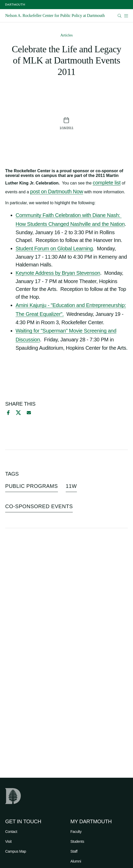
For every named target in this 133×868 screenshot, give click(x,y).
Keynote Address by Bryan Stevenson (58, 273)
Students (77, 841)
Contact (11, 832)
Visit (8, 841)
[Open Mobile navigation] (126, 16)
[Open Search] (120, 16)
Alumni (76, 861)
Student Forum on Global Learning (54, 248)
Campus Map (16, 851)
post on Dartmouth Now (57, 192)
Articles (66, 35)
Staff (74, 851)
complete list (107, 183)
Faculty (76, 832)
